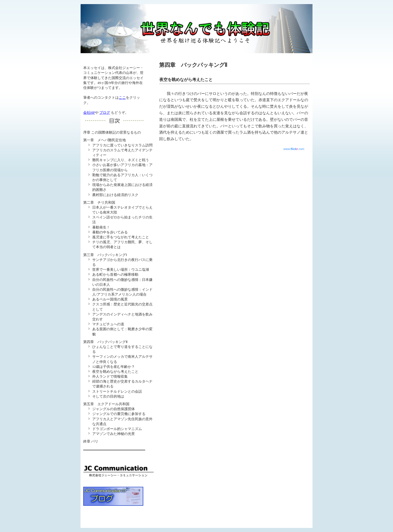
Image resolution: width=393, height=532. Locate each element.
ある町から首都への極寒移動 (115, 274)
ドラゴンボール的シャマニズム (117, 429)
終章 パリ (91, 441)
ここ (122, 97)
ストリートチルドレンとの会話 (117, 391)
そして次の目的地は (108, 396)
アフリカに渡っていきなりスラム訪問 (122, 145)
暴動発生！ (101, 227)
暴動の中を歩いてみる (110, 232)
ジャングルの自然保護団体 (114, 409)
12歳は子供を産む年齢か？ (114, 367)
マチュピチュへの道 (108, 324)
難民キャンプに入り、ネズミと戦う (121, 160)
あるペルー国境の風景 (110, 299)
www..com (294, 149)
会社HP (89, 112)
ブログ (105, 112)
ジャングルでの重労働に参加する (119, 414)
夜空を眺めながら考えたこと (115, 372)
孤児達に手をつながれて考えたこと (121, 237)
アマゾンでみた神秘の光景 (114, 434)
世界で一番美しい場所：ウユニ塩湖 (121, 270)
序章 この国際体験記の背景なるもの (112, 132)
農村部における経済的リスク (115, 195)
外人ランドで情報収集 (110, 376)
